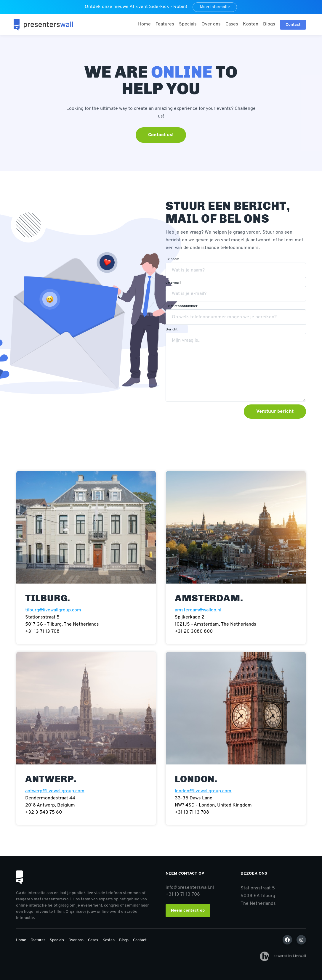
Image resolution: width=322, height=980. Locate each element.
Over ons (211, 24)
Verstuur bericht (275, 412)
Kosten (251, 24)
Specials (188, 24)
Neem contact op (188, 911)
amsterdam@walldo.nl (198, 610)
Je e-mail (173, 283)
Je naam (172, 259)
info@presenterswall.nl (190, 888)
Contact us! (161, 135)
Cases (232, 24)
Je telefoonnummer (181, 306)
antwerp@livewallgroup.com (55, 791)
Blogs (269, 24)
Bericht (172, 330)
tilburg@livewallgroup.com (53, 610)
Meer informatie (215, 7)
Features (165, 24)
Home (144, 24)
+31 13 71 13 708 (183, 894)
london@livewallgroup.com (203, 791)
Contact (140, 940)
